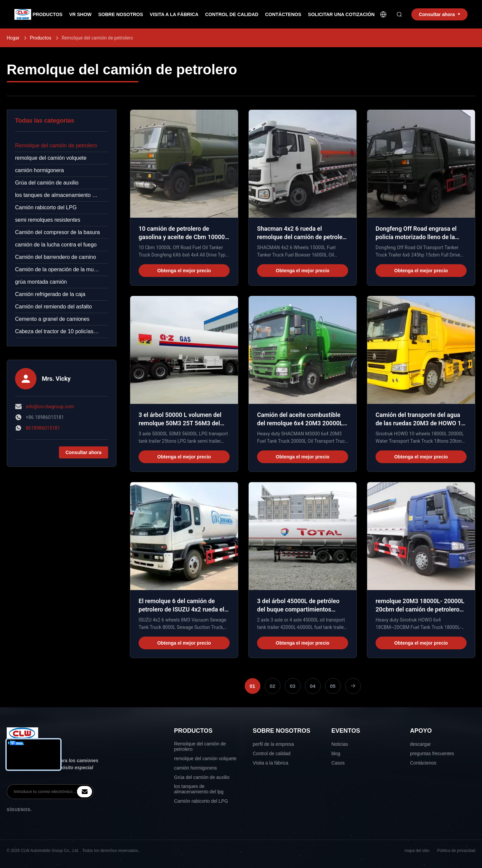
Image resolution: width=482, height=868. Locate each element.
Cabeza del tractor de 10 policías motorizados (62, 331)
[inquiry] (85, 792)
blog (336, 753)
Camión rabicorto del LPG (46, 207)
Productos (47, 14)
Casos (338, 763)
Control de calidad (272, 753)
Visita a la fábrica (270, 763)
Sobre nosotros (121, 14)
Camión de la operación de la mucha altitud (62, 269)
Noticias (340, 744)
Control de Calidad (232, 14)
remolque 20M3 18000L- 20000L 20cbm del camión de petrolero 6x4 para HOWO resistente (420, 609)
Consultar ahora (84, 452)
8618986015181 (43, 428)
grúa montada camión (41, 282)
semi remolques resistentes (48, 220)
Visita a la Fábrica (174, 14)
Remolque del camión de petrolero (56, 146)
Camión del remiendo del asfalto (53, 307)
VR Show (81, 14)
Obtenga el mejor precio (184, 271)
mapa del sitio (417, 851)
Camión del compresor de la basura (57, 232)
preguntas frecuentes (432, 753)
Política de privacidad (456, 851)
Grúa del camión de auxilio (47, 183)
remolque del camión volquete (51, 158)
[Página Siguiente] (353, 686)
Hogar (13, 38)
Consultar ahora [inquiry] (439, 14)
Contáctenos (283, 14)
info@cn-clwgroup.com (50, 407)
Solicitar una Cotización (341, 14)
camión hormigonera (39, 170)
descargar (420, 744)
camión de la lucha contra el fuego (56, 245)
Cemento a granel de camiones (52, 319)
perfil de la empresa (273, 744)
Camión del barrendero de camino (56, 257)
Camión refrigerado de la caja (50, 294)
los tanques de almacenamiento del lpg (62, 195)
